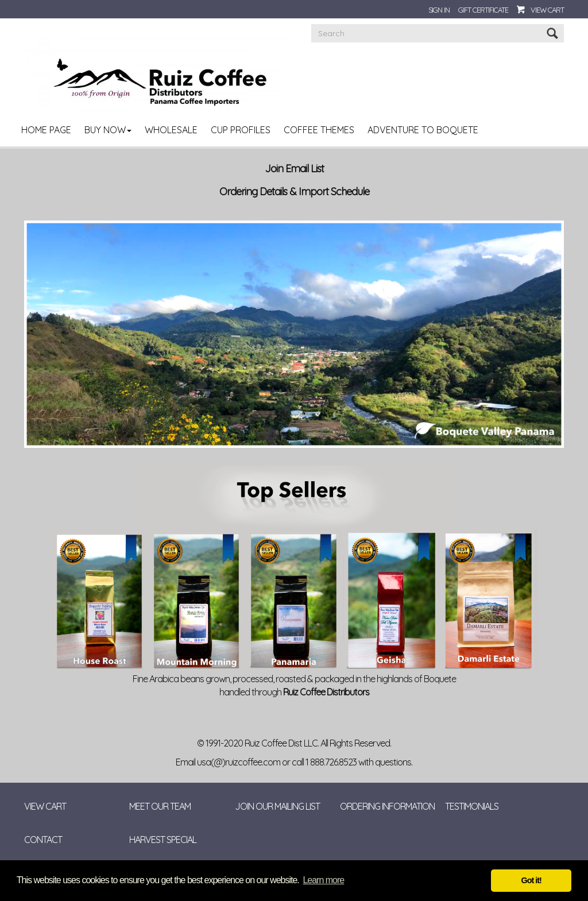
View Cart (547, 10)
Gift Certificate (483, 10)
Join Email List (294, 169)
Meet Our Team (160, 806)
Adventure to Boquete (423, 130)
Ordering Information (387, 806)
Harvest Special (163, 840)
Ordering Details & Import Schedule (294, 192)
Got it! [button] (531, 880)
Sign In (439, 10)
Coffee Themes (319, 130)
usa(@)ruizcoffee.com (239, 762)
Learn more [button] (323, 880)
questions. (394, 762)
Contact (43, 840)
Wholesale (171, 130)
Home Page (46, 130)
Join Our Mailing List (277, 806)
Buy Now (108, 130)
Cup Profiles (241, 130)
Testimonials (472, 806)
